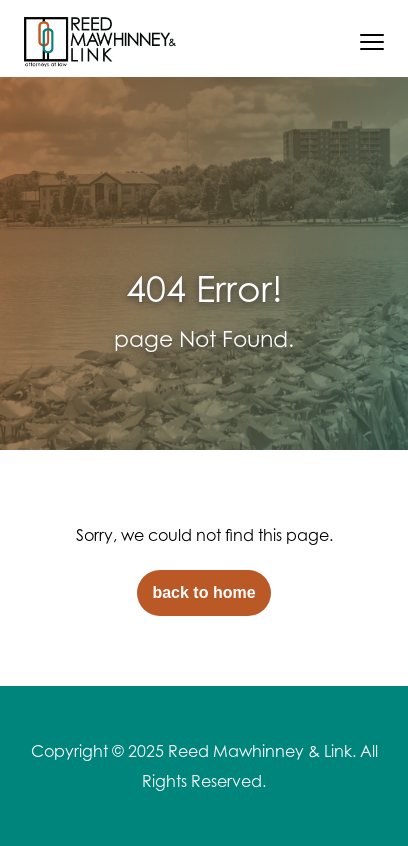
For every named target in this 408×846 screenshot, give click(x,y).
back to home (203, 592)
